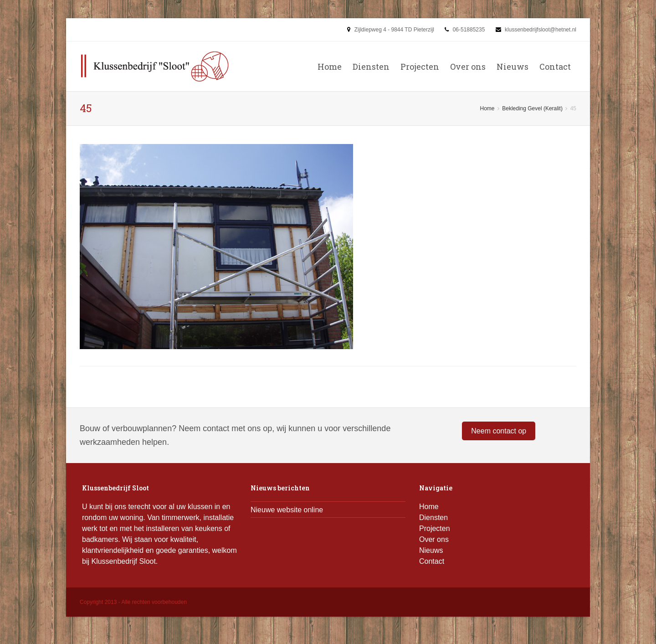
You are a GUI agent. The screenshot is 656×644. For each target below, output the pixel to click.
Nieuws (512, 67)
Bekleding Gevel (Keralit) (532, 108)
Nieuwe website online (287, 510)
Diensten (371, 67)
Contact (555, 67)
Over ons (468, 67)
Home (330, 67)
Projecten (420, 67)
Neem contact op (499, 431)
